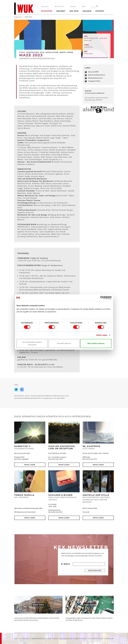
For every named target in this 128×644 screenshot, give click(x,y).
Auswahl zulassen (64, 343)
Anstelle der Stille (96, 495)
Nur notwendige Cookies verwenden (32, 343)
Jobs (84, 7)
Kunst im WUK (93, 72)
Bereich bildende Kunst (97, 75)
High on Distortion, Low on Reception (62, 447)
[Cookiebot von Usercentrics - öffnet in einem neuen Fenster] (102, 298)
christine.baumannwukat (95, 93)
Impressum (109, 639)
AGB (16, 639)
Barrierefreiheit (39, 639)
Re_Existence (92, 446)
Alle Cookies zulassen (96, 343)
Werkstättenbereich (95, 78)
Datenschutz (25, 639)
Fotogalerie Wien (94, 81)
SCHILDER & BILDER (60, 495)
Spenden (45, 7)
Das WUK (74, 11)
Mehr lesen (30, 465)
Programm (47, 11)
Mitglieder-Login (95, 639)
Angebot (61, 11)
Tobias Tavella (24, 495)
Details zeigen (102, 335)
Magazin (87, 11)
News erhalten (95, 570)
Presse (73, 7)
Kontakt (100, 11)
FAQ (49, 639)
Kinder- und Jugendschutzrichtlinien (69, 639)
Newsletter (59, 7)
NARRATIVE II (22, 446)
